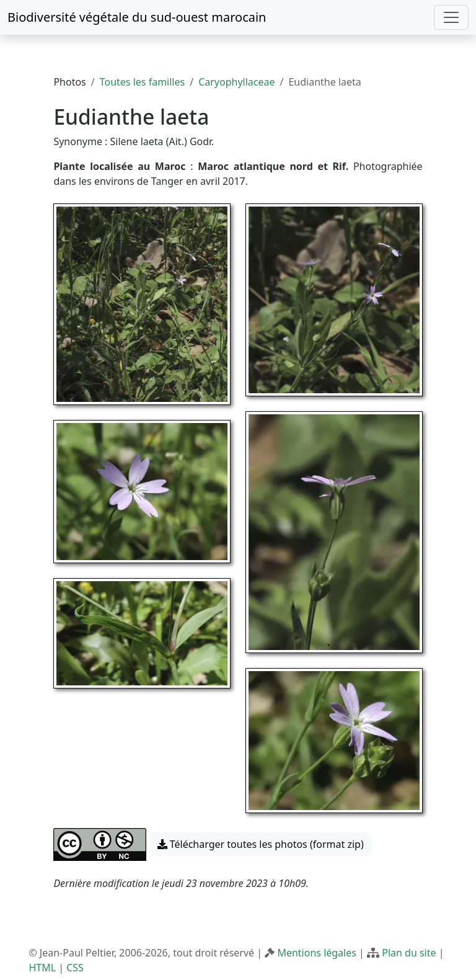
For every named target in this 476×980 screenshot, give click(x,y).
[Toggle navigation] (451, 17)
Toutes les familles (142, 82)
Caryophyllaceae (236, 82)
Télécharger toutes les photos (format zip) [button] (261, 844)
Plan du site (409, 953)
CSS (75, 968)
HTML (42, 968)
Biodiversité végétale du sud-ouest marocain (137, 17)
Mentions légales (317, 953)
